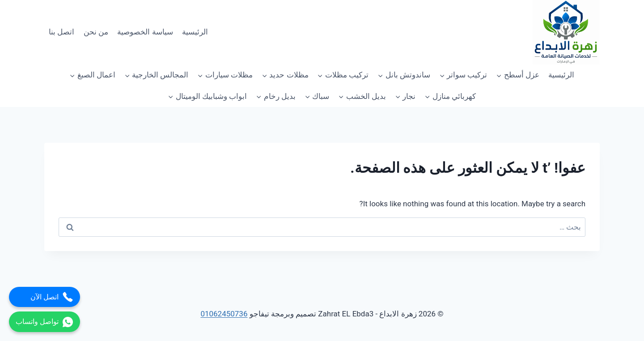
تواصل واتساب (44, 322)
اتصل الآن (52, 297)
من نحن (96, 32)
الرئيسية (195, 32)
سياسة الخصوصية (145, 32)
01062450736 (224, 314)
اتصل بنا (61, 32)
